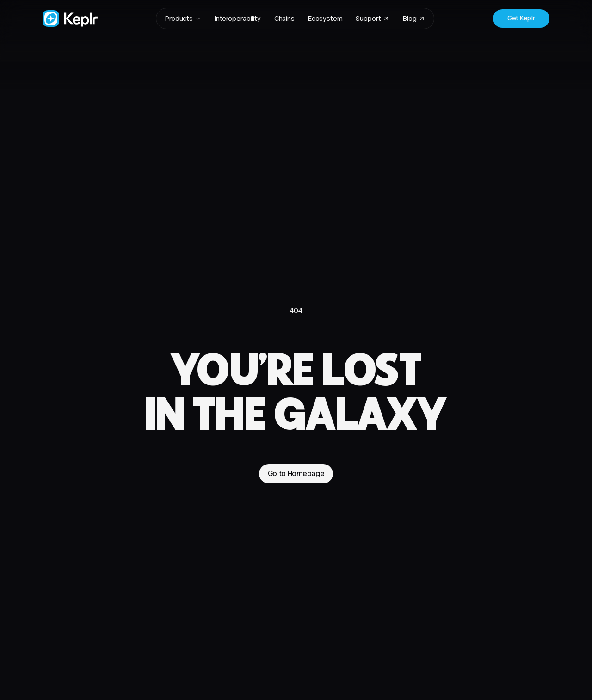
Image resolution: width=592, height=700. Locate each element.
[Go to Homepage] (70, 18)
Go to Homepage (296, 473)
